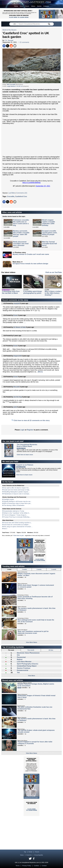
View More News (32, 642)
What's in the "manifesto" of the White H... (17, 513)
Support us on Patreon (25, 465)
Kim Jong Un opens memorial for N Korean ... (18, 527)
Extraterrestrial (23, 670)
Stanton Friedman (24, 668)
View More (32, 676)
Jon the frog (18, 397)
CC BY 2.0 (20, 86)
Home (16, 6)
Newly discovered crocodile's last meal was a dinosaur (21, 244)
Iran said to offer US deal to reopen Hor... (17, 488)
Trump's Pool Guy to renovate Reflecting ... (17, 517)
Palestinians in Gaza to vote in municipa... (17, 494)
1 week (9, 569)
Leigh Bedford (11, 86)
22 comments (24, 42)
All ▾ (15, 24)
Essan (16, 315)
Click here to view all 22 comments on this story (32, 420)
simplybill (17, 303)
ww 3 (5, 529)
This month (31, 650)
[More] (40, 372)
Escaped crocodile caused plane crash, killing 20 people (50, 233)
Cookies (36, 866)
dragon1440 (17, 356)
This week (11, 650)
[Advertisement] (31, 140)
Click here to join (19, 535)
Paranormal (21, 657)
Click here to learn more (25, 455)
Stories (39, 6)
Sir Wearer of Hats (20, 327)
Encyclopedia (39, 855)
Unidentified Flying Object (27, 666)
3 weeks (39, 569)
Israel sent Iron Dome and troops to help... (17, 490)
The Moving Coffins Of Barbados (14, 505)
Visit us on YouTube (54, 272)
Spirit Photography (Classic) (28, 664)
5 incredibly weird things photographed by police (33, 292)
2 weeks (24, 569)
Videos (33, 6)
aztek (15, 407)
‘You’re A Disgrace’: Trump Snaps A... (16, 515)
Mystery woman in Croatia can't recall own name (31, 254)
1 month (54, 569)
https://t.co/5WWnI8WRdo (31, 183)
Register (30, 430)
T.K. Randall (9, 41)
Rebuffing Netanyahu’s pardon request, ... (17, 492)
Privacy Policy (27, 866)
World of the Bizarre (9, 30)
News (22, 6)
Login (22, 430)
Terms (18, 866)
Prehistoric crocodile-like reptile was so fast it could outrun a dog (21, 223)
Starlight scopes (9, 499)
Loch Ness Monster (24, 662)
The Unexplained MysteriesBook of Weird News (27, 445)
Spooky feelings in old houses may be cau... (18, 501)
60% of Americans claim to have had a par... (18, 503)
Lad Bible (12, 193)
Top (25, 852)
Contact (44, 866)
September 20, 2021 (43, 186)
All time (51, 650)
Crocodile (11, 196)
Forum (27, 6)
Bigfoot (20, 659)
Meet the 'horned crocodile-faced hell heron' (49, 244)
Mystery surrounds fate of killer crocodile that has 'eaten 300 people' (21, 234)
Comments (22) (22, 193)
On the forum (8, 482)
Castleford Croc (21, 196)
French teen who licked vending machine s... (18, 523)
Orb (18, 655)
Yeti (18, 673)
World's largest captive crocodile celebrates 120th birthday (49, 223)
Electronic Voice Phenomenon (28, 653)
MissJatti (16, 387)
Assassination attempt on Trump (14, 511)
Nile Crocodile (11, 84)
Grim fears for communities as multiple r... (17, 525)
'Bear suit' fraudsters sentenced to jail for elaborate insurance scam (33, 632)
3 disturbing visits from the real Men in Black (11, 292)
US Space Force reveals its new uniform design (30, 264)
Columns (46, 6)
